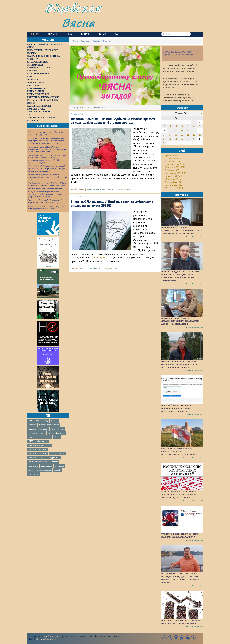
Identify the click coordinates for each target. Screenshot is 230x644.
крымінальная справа (38, 462)
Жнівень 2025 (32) (174, 179)
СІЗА (31, 441)
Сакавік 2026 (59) (174, 159)
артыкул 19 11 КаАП (38, 449)
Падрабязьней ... (124, 189)
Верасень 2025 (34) (175, 176)
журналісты (55, 458)
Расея (57, 437)
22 (194, 135)
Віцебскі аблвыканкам (49, 425)
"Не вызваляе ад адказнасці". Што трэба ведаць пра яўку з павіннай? (46, 133)
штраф (57, 470)
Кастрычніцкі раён (37, 433)
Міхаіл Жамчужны (57, 433)
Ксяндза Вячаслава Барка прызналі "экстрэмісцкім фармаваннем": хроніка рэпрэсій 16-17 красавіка (45, 194)
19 (176, 135)
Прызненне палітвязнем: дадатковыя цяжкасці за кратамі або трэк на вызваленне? (180, 321)
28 (188, 139)
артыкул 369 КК (57, 454)
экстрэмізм (34, 474)
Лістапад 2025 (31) (174, 170)
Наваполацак (34, 437)
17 (164, 135)
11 (170, 130)
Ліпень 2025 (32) (173, 182)
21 (188, 135)
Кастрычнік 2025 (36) (176, 173)
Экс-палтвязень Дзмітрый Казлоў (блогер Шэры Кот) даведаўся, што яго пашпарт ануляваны (181, 364)
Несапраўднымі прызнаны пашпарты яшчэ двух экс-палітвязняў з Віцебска (176, 408)
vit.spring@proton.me (46, 639)
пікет (31, 470)
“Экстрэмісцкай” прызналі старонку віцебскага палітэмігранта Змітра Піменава (180, 452)
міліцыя (54, 462)
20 (182, 135)
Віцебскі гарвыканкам (38, 429)
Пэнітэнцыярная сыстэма (100, 189)
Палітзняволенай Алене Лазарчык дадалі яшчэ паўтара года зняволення (46, 208)
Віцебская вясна (51, 636)
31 (164, 143)
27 (182, 139)
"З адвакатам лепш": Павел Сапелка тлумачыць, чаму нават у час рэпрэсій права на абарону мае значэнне (47, 149)
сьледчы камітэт (44, 470)
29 (194, 139)
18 (170, 135)
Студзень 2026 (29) (174, 164)
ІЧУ (31, 421)
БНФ (38, 421)
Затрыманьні (94, 269)
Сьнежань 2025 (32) (175, 167)
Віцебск (32, 425)
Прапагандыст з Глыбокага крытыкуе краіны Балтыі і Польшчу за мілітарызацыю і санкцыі (182, 231)
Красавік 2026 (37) (174, 156)
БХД (46, 421)
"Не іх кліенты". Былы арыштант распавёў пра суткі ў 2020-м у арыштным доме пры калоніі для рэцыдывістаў (47, 169)
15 (194, 130)
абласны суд (42, 441)
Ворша (54, 421)
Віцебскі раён (57, 429)
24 (164, 139)
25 (170, 139)
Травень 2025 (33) (174, 188)
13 (182, 130)
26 (176, 139)
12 (176, 130)
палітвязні (33, 466)
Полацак (47, 437)
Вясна (78, 23)
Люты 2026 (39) (173, 161)
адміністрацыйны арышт (40, 445)
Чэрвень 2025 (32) (174, 185)
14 (188, 130)
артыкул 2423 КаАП (37, 458)
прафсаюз (60, 466)
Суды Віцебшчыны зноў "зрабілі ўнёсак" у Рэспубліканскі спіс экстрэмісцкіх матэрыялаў (179, 495)
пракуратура (47, 466)
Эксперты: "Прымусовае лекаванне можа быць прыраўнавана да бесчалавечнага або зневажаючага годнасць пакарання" (47, 141)
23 (200, 135)
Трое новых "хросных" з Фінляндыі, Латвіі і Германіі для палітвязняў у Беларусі (47, 201)
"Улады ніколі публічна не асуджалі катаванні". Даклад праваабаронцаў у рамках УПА (48, 177)
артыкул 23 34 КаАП (38, 454)
